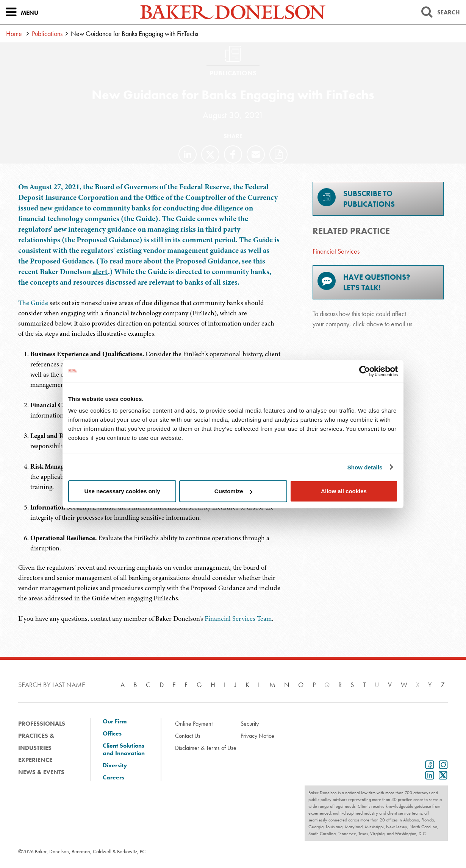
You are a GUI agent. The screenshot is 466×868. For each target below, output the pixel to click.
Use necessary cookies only (122, 491)
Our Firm (115, 722)
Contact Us (188, 736)
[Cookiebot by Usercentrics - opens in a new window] (365, 371)
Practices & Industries (36, 742)
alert (100, 272)
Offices (112, 734)
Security (250, 724)
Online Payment (194, 724)
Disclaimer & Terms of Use (206, 748)
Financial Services (336, 251)
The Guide (33, 303)
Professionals (42, 724)
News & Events (41, 772)
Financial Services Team (238, 619)
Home (14, 34)
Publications (47, 34)
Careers (113, 778)
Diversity (115, 765)
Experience (35, 760)
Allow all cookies (344, 491)
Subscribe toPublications (356, 199)
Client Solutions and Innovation (124, 750)
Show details (365, 467)
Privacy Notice (257, 736)
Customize (233, 491)
